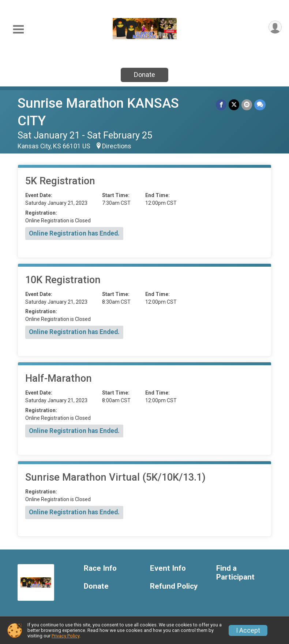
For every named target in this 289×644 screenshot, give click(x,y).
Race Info (100, 568)
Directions (117, 146)
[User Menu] (275, 27)
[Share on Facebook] (221, 105)
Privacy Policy (65, 636)
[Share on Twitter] (234, 105)
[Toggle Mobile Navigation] (18, 29)
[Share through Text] (260, 105)
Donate (144, 75)
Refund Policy (174, 586)
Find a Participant (235, 573)
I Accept (248, 630)
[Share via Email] (247, 105)
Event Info (168, 568)
